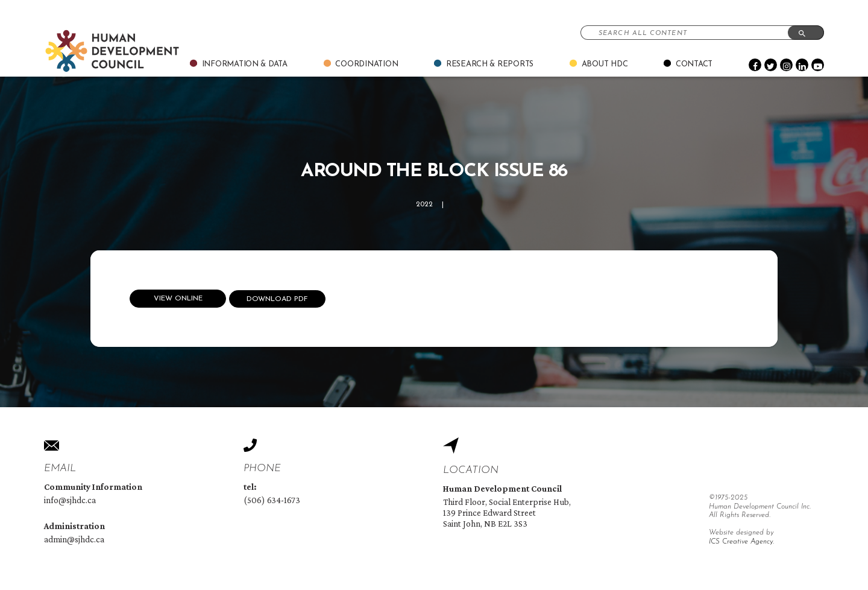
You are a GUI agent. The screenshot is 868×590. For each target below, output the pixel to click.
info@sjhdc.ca (70, 500)
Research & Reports (490, 64)
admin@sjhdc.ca (74, 539)
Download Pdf (277, 299)
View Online (178, 299)
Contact (694, 64)
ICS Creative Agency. (741, 542)
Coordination (366, 64)
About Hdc (605, 64)
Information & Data (245, 64)
